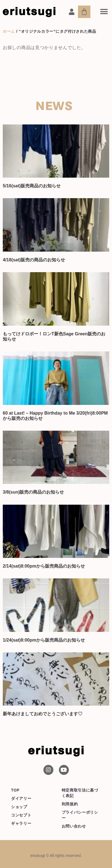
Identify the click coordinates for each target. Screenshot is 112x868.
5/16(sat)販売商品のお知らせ (32, 186)
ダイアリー (21, 798)
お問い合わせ (74, 826)
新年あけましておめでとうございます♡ (43, 714)
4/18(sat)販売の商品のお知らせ (34, 260)
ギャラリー (21, 823)
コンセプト (21, 815)
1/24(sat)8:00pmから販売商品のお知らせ (44, 640)
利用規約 (70, 804)
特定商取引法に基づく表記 (80, 793)
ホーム (9, 31)
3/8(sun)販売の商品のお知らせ (33, 492)
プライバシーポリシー (80, 815)
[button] (104, 12)
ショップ (19, 807)
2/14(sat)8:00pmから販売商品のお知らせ (44, 566)
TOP (15, 790)
